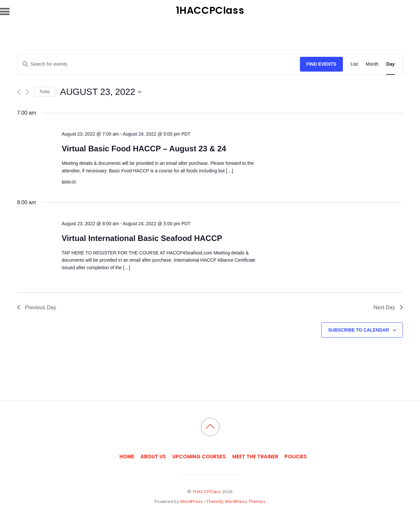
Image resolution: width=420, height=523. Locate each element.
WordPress (191, 501)
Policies (296, 457)
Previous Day (37, 307)
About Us (153, 457)
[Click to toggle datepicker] (101, 92)
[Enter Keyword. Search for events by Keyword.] (159, 64)
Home (127, 457)
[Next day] (27, 92)
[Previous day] (19, 92)
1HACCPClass (207, 491)
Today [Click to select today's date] (45, 92)
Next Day (388, 307)
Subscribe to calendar (358, 330)
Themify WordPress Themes (236, 501)
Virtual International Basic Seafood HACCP (142, 238)
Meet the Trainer (255, 457)
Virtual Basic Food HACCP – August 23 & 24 (144, 149)
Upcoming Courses (199, 457)
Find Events (321, 64)
